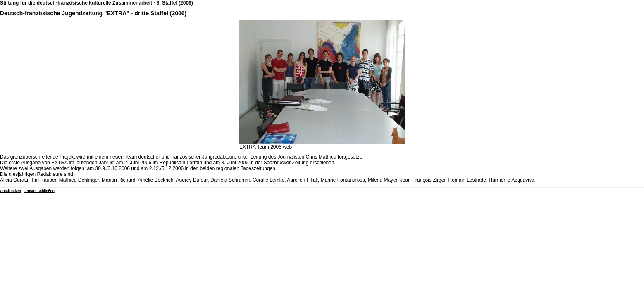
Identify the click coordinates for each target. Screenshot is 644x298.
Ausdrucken (11, 191)
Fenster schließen (39, 191)
